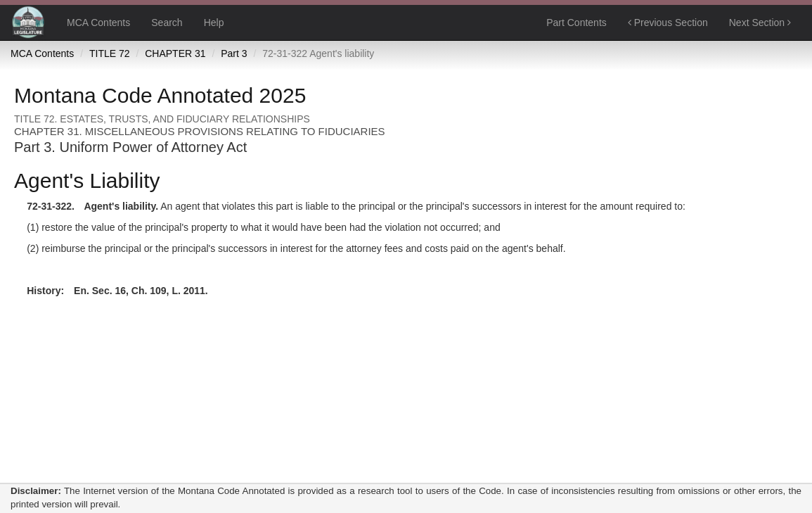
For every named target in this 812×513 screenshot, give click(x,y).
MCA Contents (98, 23)
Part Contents (576, 23)
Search (167, 23)
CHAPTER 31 (175, 53)
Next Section (760, 23)
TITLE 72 (110, 53)
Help (214, 23)
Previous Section (668, 23)
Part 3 (234, 53)
